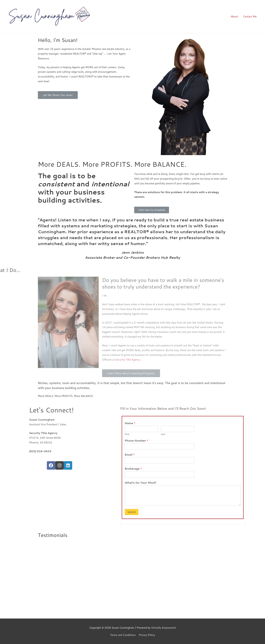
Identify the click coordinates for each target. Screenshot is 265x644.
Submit (198, 512)
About (234, 16)
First (193, 434)
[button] (58, 95)
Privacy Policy (147, 635)
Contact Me (250, 16)
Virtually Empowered (164, 628)
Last (229, 434)
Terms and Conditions (123, 635)
